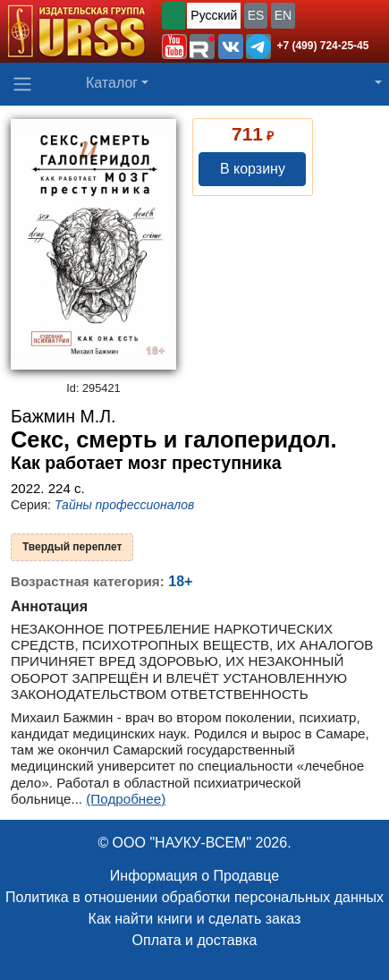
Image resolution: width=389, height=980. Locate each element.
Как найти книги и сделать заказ (195, 919)
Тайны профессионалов (124, 505)
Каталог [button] (112, 83)
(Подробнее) (126, 799)
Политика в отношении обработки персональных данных (194, 897)
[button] (174, 47)
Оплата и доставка (195, 940)
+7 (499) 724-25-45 (322, 46)
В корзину (253, 169)
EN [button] (283, 15)
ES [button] (256, 15)
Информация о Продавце (194, 876)
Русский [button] (214, 15)
